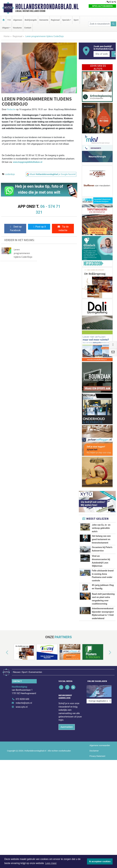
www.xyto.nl (22, 707)
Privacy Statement (97, 756)
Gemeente (44, 20)
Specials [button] (66, 20)
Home (7, 36)
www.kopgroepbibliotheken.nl (28, 162)
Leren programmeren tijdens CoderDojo (23, 253)
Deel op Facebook (15, 228)
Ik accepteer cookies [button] (100, 861)
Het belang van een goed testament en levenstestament (101, 539)
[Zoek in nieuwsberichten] (100, 24)
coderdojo (10, 174)
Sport (76, 20)
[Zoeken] (113, 24)
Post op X (39, 227)
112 (9, 20)
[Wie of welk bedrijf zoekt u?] (102, 54)
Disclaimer (94, 751)
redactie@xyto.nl (24, 703)
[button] (4, 653)
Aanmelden (67, 727)
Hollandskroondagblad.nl (47, 7)
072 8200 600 (22, 699)
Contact (28, 28)
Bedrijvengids (31, 20)
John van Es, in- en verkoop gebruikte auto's (101, 528)
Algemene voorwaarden (100, 745)
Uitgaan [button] (5, 28)
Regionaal (55, 20)
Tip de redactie (63, 228)
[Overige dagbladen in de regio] (99, 701)
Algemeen (18, 20)
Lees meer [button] (51, 863)
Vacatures (17, 28)
